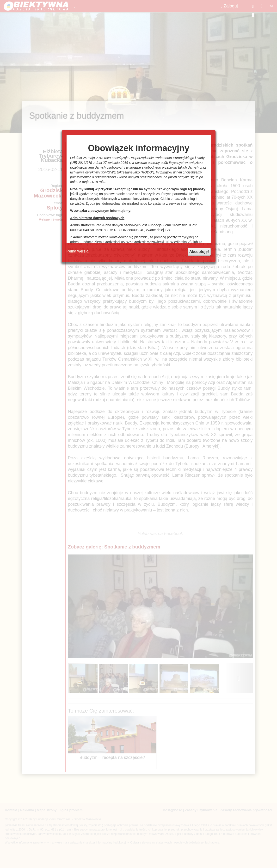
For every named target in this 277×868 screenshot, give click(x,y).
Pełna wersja (78, 251)
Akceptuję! (199, 252)
